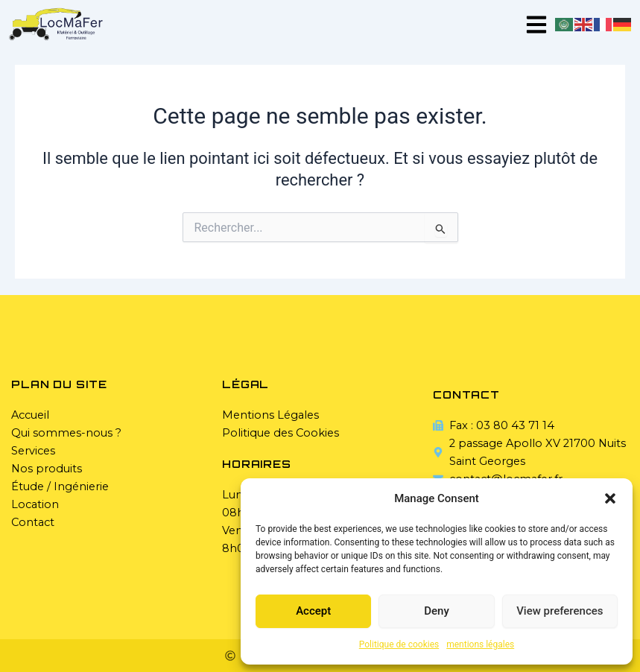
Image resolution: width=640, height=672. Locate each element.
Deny (437, 611)
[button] (610, 498)
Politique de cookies (399, 644)
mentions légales (480, 644)
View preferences (560, 611)
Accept (313, 611)
